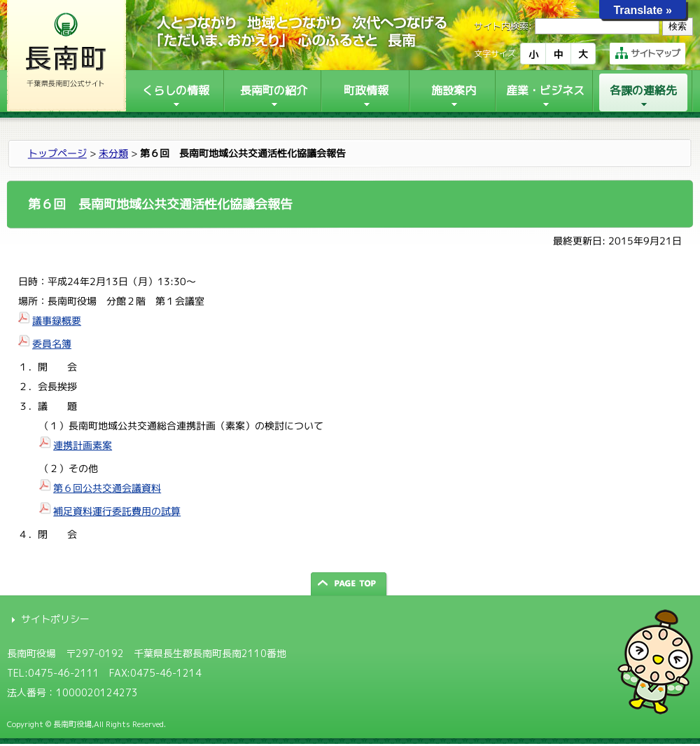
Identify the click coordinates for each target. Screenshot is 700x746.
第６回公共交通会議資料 (107, 488)
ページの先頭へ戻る (350, 584)
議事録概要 (57, 320)
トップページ (57, 153)
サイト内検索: (503, 26)
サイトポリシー (55, 619)
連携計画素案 (83, 445)
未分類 (113, 153)
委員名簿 (52, 344)
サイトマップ (647, 53)
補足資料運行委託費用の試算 (117, 511)
